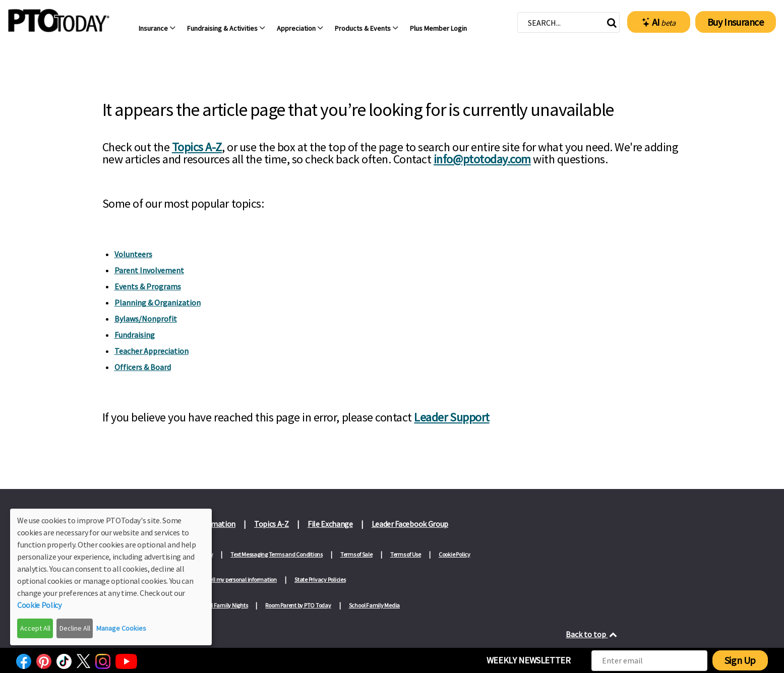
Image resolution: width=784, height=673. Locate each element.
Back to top (592, 634)
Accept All (35, 628)
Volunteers (133, 254)
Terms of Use (406, 554)
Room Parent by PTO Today (298, 605)
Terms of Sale (356, 554)
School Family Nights (222, 605)
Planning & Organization (158, 302)
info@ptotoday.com (482, 159)
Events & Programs (148, 286)
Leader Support (451, 417)
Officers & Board (143, 367)
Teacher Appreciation (152, 351)
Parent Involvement (149, 270)
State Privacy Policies (320, 579)
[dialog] (111, 577)
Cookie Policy (455, 554)
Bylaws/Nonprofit (146, 319)
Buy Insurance (736, 22)
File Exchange (330, 524)
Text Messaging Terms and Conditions (277, 554)
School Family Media (374, 605)
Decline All (75, 628)
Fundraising (135, 335)
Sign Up (740, 660)
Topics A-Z (197, 147)
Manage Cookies (121, 628)
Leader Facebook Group (410, 524)
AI (659, 22)
